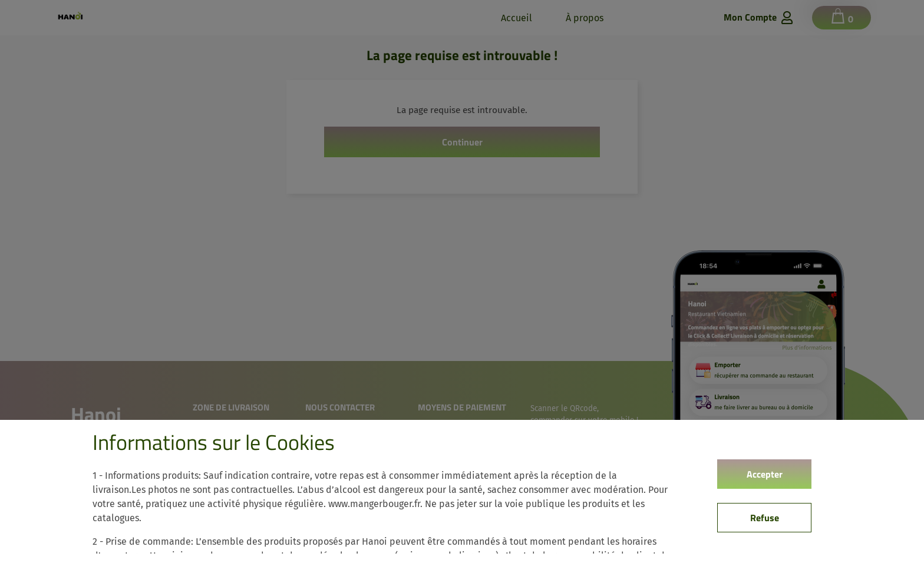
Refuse (765, 518)
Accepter (765, 474)
